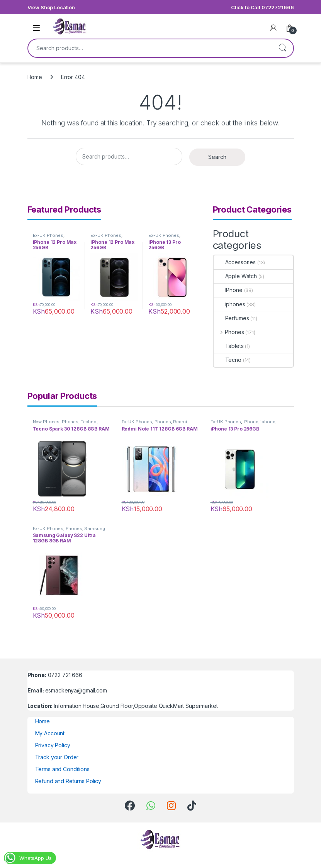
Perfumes (231, 318)
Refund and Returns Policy (68, 781)
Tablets (229, 346)
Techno (89, 422)
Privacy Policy (53, 745)
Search (282, 48)
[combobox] (150, 48)
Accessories (235, 262)
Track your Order (57, 757)
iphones (229, 304)
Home (35, 77)
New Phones (46, 422)
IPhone (228, 290)
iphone (268, 422)
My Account (50, 733)
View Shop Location (51, 7)
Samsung (94, 529)
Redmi (180, 422)
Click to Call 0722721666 (262, 7)
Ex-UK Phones (48, 235)
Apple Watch (235, 276)
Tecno (228, 360)
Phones (229, 332)
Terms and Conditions (62, 769)
